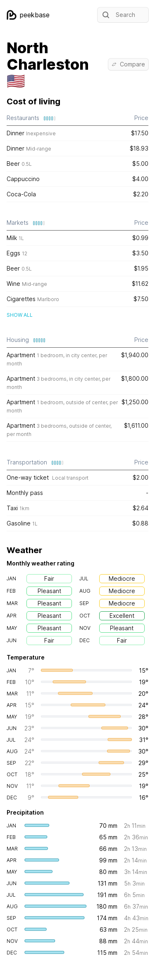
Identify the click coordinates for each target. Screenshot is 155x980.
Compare (128, 64)
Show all (20, 315)
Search (118, 15)
